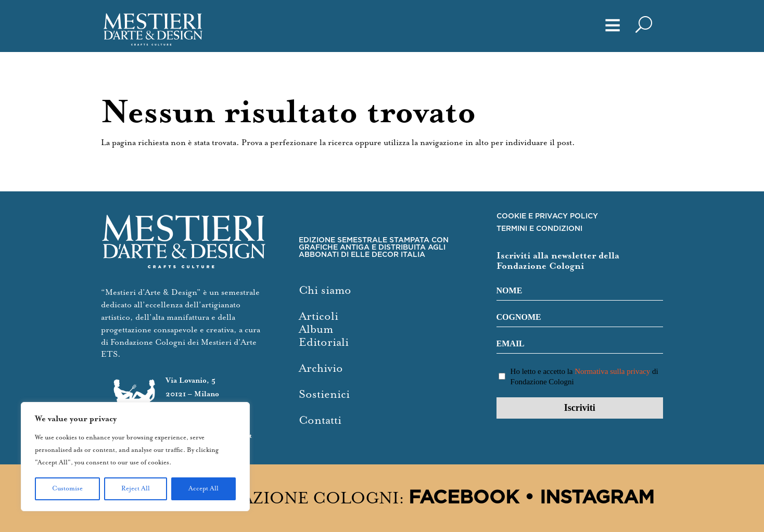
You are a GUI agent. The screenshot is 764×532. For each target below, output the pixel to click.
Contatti (320, 420)
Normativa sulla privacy (612, 371)
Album (316, 329)
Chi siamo (325, 290)
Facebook (464, 498)
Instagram (597, 498)
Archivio (321, 368)
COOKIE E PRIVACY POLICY (547, 216)
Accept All (203, 489)
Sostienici (324, 394)
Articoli (319, 316)
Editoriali (324, 342)
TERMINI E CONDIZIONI (539, 229)
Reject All (136, 489)
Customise (67, 489)
